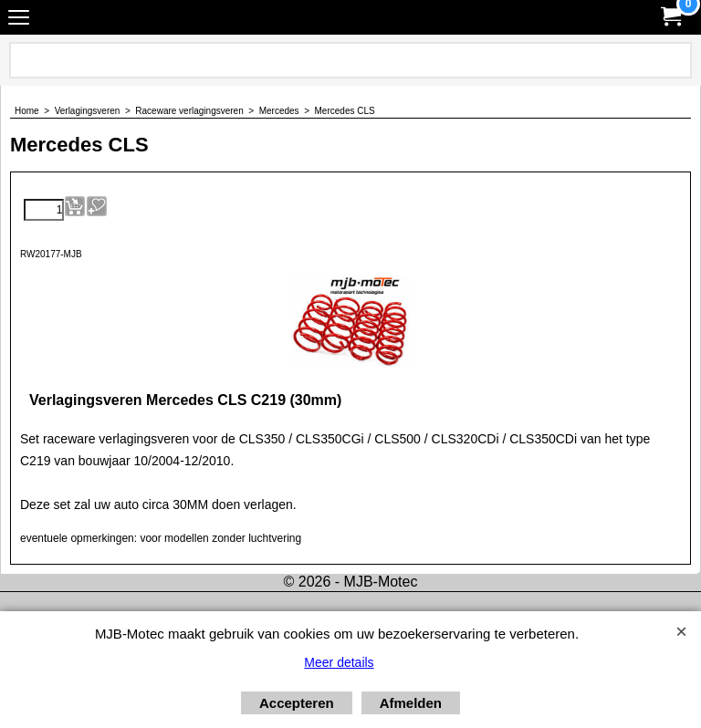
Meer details (339, 662)
